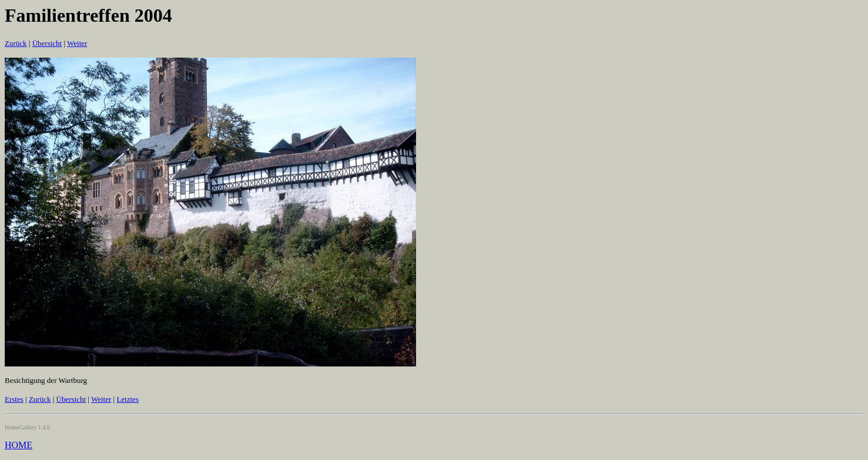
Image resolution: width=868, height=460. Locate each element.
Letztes (128, 399)
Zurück (16, 43)
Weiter (77, 43)
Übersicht (47, 43)
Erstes (14, 399)
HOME (19, 445)
